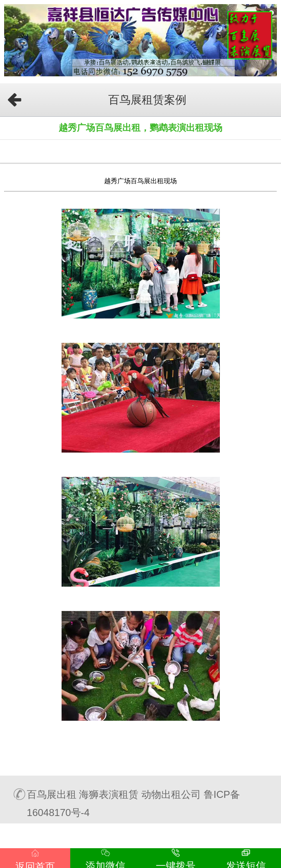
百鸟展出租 (52, 794)
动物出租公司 (171, 794)
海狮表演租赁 (109, 794)
